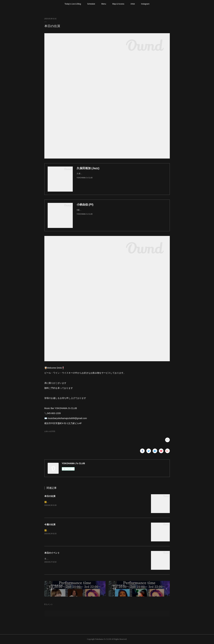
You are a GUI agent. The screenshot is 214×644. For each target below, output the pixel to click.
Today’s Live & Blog (73, 4)
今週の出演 (50, 524)
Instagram (145, 4)
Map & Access (118, 4)
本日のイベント (52, 553)
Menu (104, 4)
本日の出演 (50, 496)
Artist (133, 4)
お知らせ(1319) (50, 431)
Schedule (91, 4)
